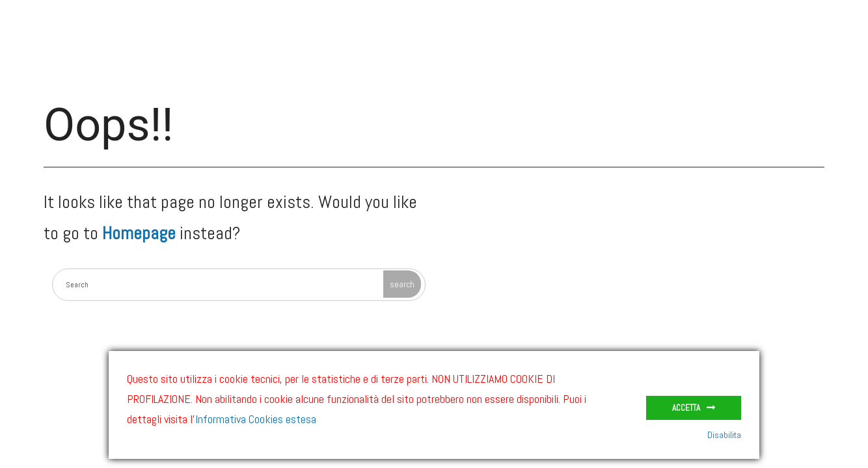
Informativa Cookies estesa (256, 419)
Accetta (686, 408)
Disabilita (724, 435)
